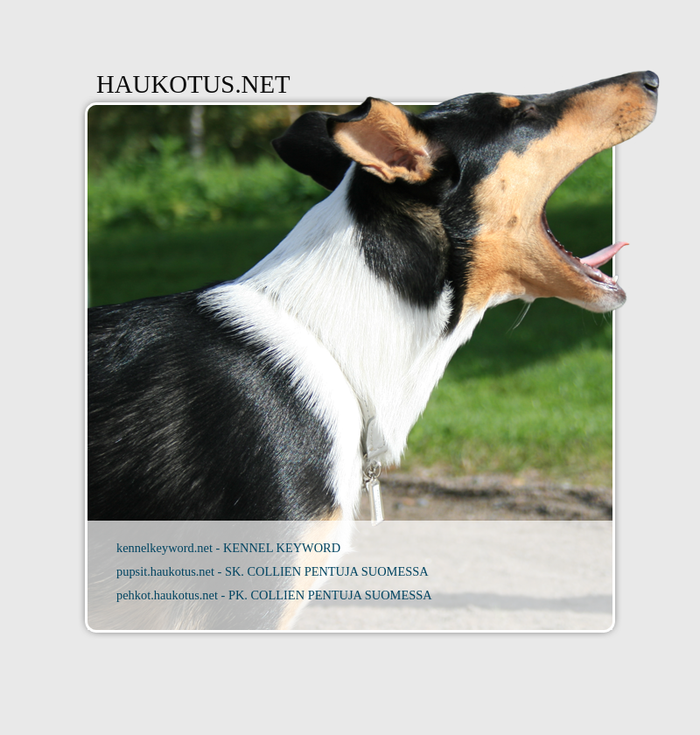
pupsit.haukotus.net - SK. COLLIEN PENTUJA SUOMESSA (273, 571)
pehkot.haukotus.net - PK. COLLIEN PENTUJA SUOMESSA (274, 595)
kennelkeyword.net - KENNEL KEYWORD (228, 548)
